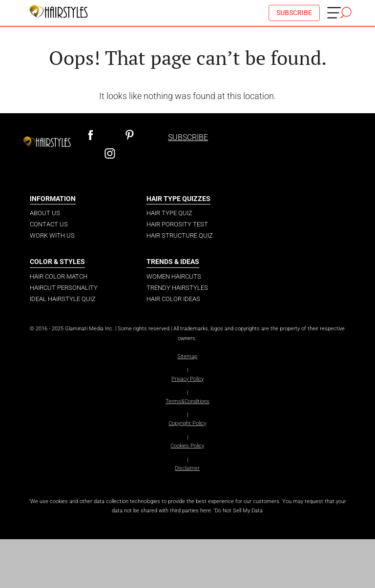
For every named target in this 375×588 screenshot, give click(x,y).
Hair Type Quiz (169, 213)
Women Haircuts (174, 276)
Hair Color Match (59, 276)
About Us (45, 213)
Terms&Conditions (187, 401)
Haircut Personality (64, 288)
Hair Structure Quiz (180, 235)
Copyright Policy (187, 423)
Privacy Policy (187, 379)
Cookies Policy (187, 446)
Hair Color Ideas (173, 299)
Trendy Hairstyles (177, 288)
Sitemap (187, 356)
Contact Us (49, 224)
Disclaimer (187, 468)
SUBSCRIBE (294, 13)
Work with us (52, 235)
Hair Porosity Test (177, 224)
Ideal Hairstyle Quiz (63, 299)
